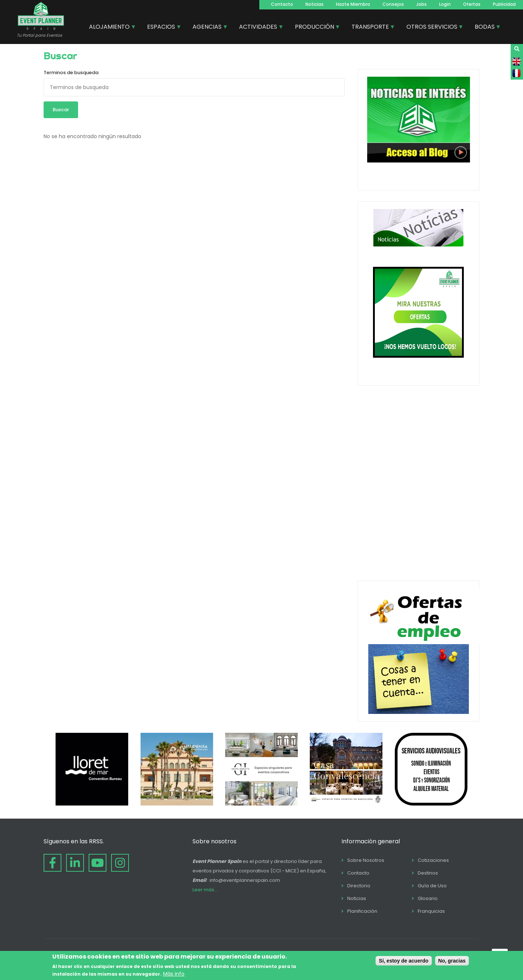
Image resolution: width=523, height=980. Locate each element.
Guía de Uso (432, 886)
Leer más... (205, 890)
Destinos (428, 873)
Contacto (282, 4)
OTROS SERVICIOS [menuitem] (432, 28)
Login (445, 4)
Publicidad (504, 4)
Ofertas (472, 4)
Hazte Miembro (353, 4)
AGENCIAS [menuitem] (207, 28)
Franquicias (431, 911)
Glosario (428, 898)
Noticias (315, 4)
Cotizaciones (433, 860)
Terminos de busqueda (71, 73)
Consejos (393, 4)
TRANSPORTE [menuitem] (371, 28)
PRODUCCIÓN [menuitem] (315, 28)
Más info (174, 974)
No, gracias (452, 961)
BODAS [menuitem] (485, 28)
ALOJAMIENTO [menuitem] (110, 28)
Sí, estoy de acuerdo (404, 961)
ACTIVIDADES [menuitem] (258, 28)
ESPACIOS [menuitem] (161, 28)
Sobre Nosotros (366, 860)
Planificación (362, 911)
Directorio (359, 886)
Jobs (421, 4)
